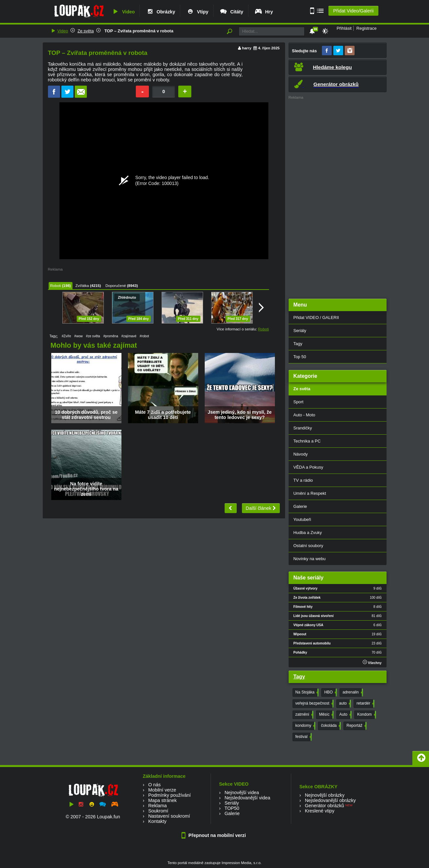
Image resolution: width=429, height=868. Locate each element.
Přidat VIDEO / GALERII (316, 317)
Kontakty (157, 821)
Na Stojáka (307, 693)
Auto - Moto (304, 415)
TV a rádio (303, 480)
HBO (330, 693)
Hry (264, 12)
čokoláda (330, 726)
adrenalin (352, 693)
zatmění (304, 715)
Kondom (366, 715)
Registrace (367, 28)
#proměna (111, 336)
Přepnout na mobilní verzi (214, 835)
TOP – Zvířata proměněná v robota (138, 31)
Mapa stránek (162, 800)
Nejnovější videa (242, 793)
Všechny (372, 662)
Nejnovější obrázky (325, 795)
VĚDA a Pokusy (308, 467)
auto (344, 704)
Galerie (300, 506)
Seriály (300, 331)
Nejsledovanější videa (247, 798)
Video (123, 12)
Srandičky (303, 428)
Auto (345, 715)
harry (247, 48)
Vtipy (197, 12)
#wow (79, 336)
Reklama (158, 806)
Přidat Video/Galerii (353, 11)
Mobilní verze (162, 790)
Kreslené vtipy (320, 811)
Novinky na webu (310, 559)
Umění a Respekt (310, 493)
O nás (154, 785)
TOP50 (232, 808)
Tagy (298, 344)
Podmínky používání (169, 795)
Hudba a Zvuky (308, 533)
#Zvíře (66, 336)
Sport (299, 402)
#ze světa (93, 336)
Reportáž (356, 726)
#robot (144, 336)
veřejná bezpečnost (314, 704)
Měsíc (326, 715)
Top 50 (300, 357)
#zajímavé (129, 336)
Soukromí (158, 811)
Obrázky (161, 12)
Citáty (231, 12)
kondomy (305, 726)
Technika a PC (307, 441)
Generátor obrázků (325, 806)
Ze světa (86, 31)
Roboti (56, 286)
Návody (301, 454)
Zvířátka (82, 286)
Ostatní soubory (308, 546)
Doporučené (116, 286)
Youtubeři (302, 519)
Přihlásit (344, 28)
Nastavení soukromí (169, 816)
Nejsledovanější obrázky (330, 800)
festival (303, 737)
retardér (365, 704)
